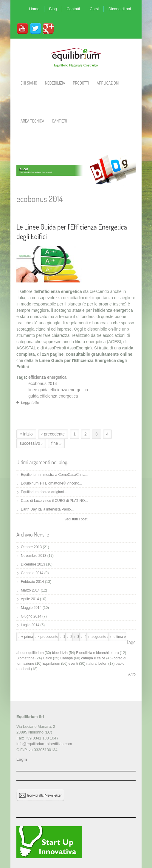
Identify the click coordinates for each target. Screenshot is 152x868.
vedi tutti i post (76, 519)
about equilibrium (30, 653)
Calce (48, 658)
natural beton (97, 664)
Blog (53, 9)
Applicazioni (108, 83)
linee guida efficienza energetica (58, 390)
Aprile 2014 (30, 599)
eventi (73, 664)
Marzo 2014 (30, 590)
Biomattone (25, 658)
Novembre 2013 (34, 556)
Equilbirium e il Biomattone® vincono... (52, 483)
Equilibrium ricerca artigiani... (44, 492)
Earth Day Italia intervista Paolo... (47, 509)
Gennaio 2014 (32, 573)
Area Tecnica (32, 121)
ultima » (120, 637)
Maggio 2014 (31, 608)
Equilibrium (51, 664)
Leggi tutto (30, 402)
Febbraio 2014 (32, 582)
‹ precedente (53, 434)
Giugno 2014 (31, 616)
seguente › (100, 637)
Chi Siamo (29, 83)
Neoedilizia (55, 83)
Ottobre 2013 (31, 547)
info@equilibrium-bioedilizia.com (44, 744)
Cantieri (59, 121)
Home (34, 9)
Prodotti (81, 83)
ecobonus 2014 (43, 383)
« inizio (26, 434)
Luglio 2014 (30, 625)
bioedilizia (60, 653)
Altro (132, 674)
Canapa (66, 658)
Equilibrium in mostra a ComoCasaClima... (55, 475)
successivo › (31, 443)
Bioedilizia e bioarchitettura (97, 653)
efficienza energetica (47, 377)
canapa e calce (93, 658)
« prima (27, 637)
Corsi (94, 9)
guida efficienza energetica (53, 396)
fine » (56, 443)
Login (22, 759)
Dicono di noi (120, 9)
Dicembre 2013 (33, 564)
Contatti (73, 9)
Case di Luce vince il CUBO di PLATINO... (54, 501)
